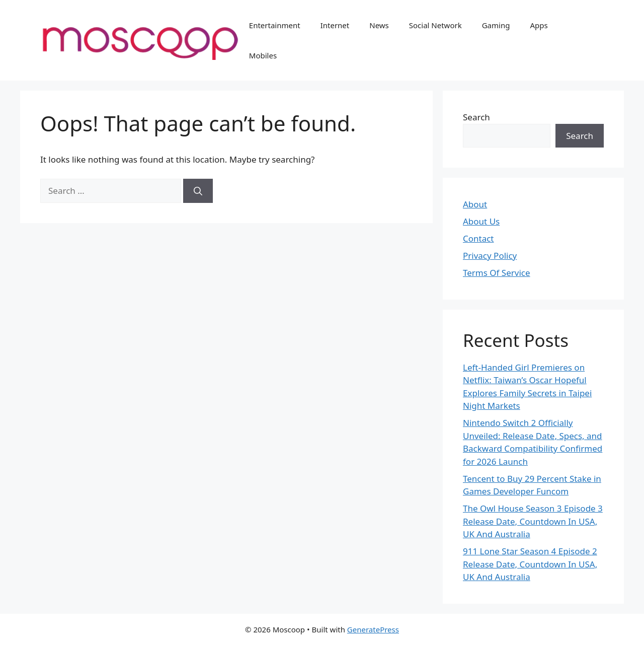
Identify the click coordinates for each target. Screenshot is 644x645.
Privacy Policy (490, 256)
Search (476, 117)
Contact (478, 238)
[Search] (198, 191)
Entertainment (275, 25)
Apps (539, 25)
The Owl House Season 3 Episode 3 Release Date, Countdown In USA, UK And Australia (533, 521)
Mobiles (263, 55)
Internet (335, 25)
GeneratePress (373, 629)
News (379, 25)
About (475, 204)
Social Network (435, 25)
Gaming (496, 25)
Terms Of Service (497, 273)
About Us (481, 221)
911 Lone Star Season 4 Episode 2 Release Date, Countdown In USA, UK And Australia (530, 564)
